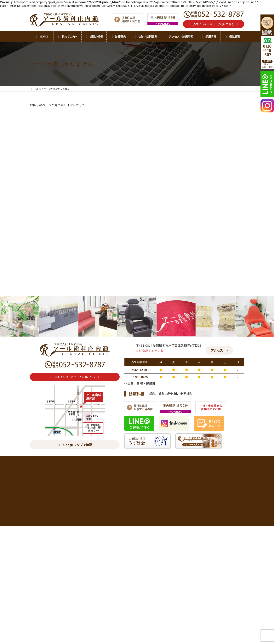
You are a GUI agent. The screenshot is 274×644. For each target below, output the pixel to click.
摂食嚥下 (193, 372)
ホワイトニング (205, 576)
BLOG (191, 349)
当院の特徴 (98, 576)
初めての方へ (38, 576)
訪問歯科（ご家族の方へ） (204, 388)
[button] (214, 24)
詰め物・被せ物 (176, 576)
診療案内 (121, 576)
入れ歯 (191, 357)
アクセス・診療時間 (68, 576)
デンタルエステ (235, 576)
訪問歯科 (193, 380)
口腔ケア (193, 365)
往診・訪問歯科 (147, 576)
